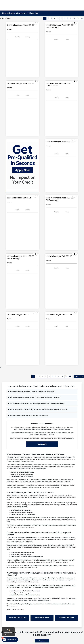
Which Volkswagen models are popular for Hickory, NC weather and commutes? (35, 397)
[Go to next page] (78, 18)
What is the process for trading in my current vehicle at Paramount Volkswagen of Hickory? (39, 409)
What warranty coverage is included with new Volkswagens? (29, 415)
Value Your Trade (42, 618)
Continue (42, 641)
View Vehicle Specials (18, 618)
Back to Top (79, 376)
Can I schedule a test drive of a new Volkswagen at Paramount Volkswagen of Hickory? (37, 403)
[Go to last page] (82, 18)
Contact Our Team (66, 618)
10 (74, 18)
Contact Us (42, 444)
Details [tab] (17, 37)
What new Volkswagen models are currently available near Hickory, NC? (32, 391)
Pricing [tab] (28, 37)
